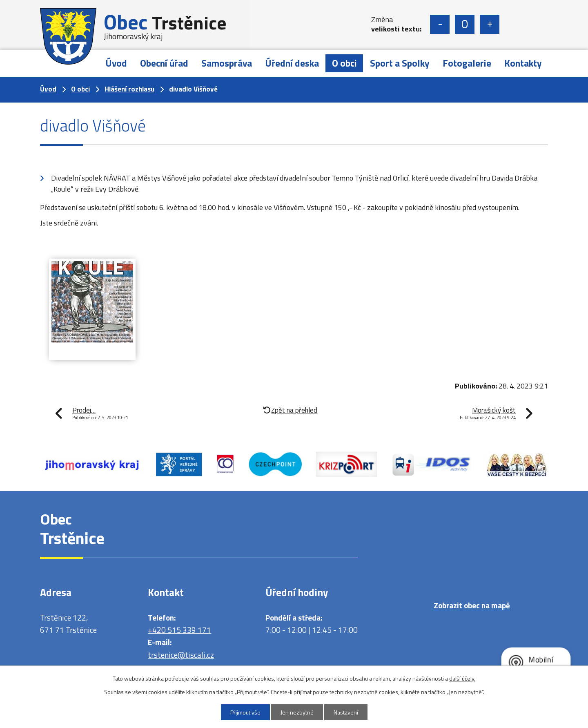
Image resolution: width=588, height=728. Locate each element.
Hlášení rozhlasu (129, 89)
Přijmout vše (245, 712)
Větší (490, 24)
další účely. (462, 678)
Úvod (116, 63)
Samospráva (227, 63)
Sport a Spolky (400, 63)
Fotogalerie (467, 63)
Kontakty (523, 63)
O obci (344, 63)
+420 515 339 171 (179, 630)
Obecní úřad (164, 63)
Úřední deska (292, 63)
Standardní (465, 24)
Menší (440, 24)
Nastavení (346, 712)
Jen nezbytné (297, 712)
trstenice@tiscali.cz (181, 655)
